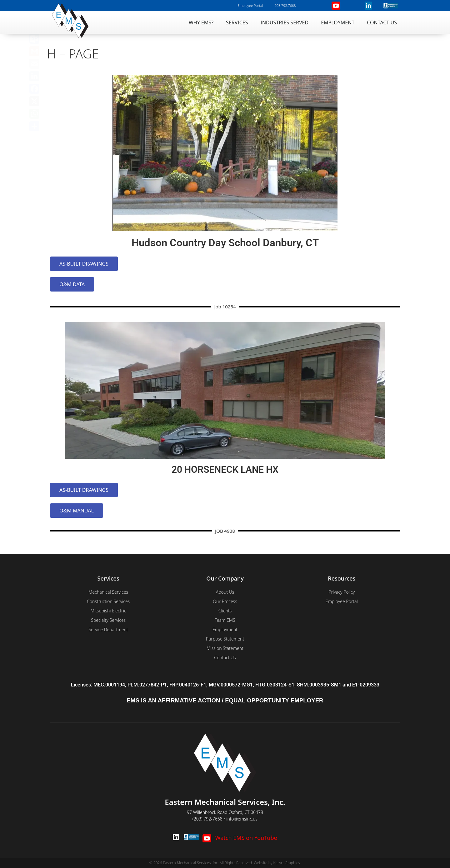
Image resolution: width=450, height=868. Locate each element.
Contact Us (382, 22)
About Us (225, 592)
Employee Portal (250, 5)
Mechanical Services (108, 592)
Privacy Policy (342, 592)
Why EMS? (201, 22)
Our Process (225, 601)
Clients (225, 611)
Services (237, 22)
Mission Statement (225, 648)
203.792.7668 (285, 5)
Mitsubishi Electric (108, 611)
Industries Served (285, 22)
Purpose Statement (225, 639)
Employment (338, 22)
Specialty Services (108, 620)
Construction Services (108, 601)
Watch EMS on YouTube (240, 838)
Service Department (108, 629)
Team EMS (225, 620)
